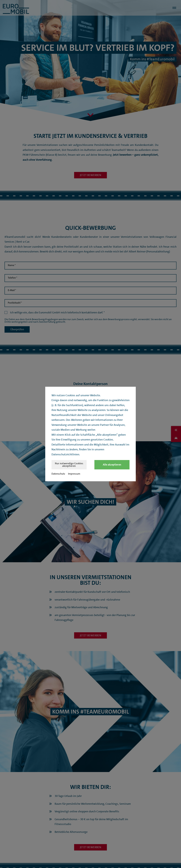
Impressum (74, 474)
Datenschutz (58, 474)
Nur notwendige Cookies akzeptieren (69, 465)
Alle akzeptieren (112, 465)
